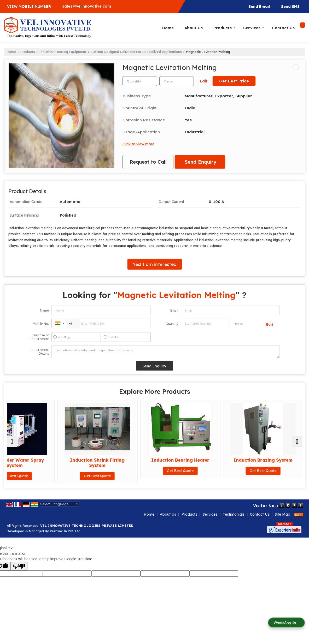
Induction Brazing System (266, 460)
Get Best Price (234, 81)
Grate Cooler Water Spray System (43, 463)
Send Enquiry (200, 162)
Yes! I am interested (155, 264)
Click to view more (138, 144)
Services (254, 28)
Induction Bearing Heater (192, 460)
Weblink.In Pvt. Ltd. (66, 531)
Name (44, 310)
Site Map (282, 514)
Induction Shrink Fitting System (117, 463)
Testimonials (234, 514)
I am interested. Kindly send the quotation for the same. (166, 352)
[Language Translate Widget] (59, 504)
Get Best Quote (43, 476)
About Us (194, 28)
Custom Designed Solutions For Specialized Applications (136, 52)
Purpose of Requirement (39, 337)
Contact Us (283, 28)
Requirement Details (39, 352)
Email (174, 310)
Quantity (172, 324)
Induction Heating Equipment (63, 52)
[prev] (12, 442)
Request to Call (148, 162)
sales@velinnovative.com (87, 6)
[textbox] (177, 81)
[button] (29, 7)
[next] (297, 442)
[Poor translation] (19, 566)
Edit (204, 81)
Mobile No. (41, 324)
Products (225, 28)
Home (168, 28)
